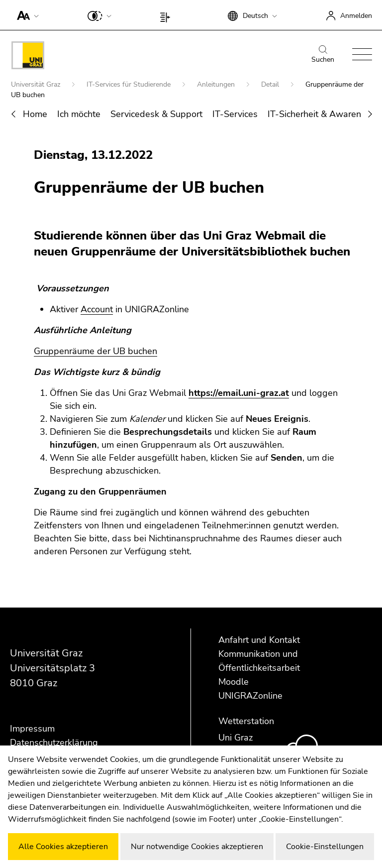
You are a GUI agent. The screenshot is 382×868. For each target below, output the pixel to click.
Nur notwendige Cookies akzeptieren (197, 847)
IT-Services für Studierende (130, 84)
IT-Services (235, 114)
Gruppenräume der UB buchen (95, 351)
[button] (26, 15)
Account (97, 309)
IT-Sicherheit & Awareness (321, 114)
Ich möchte (79, 114)
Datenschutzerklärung (54, 743)
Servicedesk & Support (156, 114)
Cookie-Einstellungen (325, 847)
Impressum (32, 729)
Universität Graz (37, 84)
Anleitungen (217, 84)
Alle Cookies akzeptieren (63, 847)
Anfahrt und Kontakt (259, 640)
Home (35, 114)
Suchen (323, 55)
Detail (271, 84)
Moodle (234, 682)
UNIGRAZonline (250, 696)
